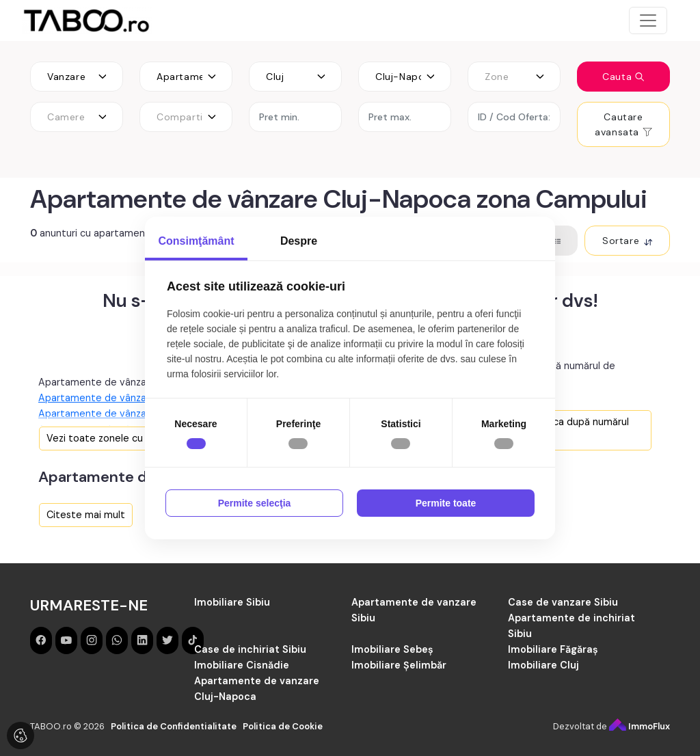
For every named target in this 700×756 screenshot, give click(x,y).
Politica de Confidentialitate (174, 726)
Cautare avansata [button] (623, 124)
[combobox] (77, 77)
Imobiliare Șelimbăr (399, 665)
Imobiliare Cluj (543, 665)
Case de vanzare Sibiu (563, 602)
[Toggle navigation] (648, 21)
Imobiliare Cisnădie (242, 665)
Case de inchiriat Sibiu (250, 649)
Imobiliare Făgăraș (553, 649)
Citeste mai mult (86, 515)
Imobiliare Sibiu (232, 602)
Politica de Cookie (283, 726)
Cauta (623, 77)
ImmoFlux (640, 726)
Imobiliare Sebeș (392, 649)
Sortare (627, 241)
